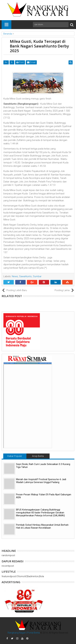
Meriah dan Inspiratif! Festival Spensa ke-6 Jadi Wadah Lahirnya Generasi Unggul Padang (41, 481)
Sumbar (37, 276)
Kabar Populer (15, 456)
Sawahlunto (25, 276)
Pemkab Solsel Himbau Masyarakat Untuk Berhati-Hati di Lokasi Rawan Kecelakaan (43, 526)
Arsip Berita (38, 456)
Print (20, 62)
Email (31, 62)
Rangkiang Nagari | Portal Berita (24, 633)
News (15, 276)
